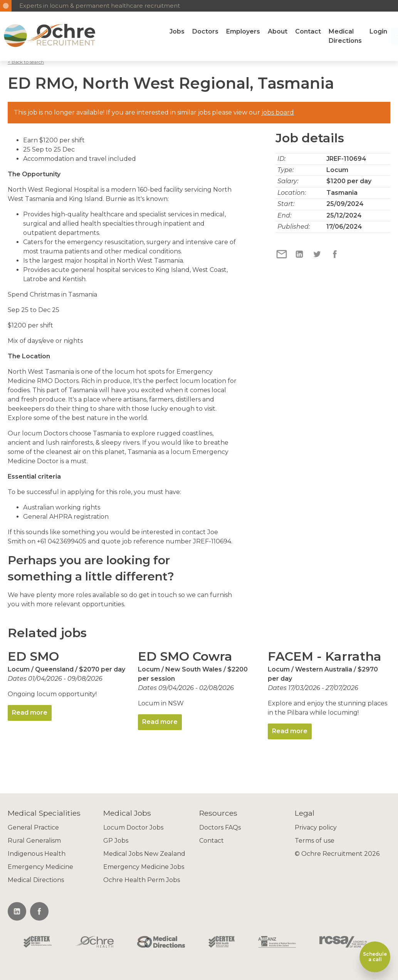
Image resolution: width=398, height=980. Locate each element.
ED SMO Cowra (185, 656)
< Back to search (26, 62)
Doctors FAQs (220, 827)
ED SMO (33, 656)
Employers (243, 31)
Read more (30, 713)
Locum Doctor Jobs (133, 827)
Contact (308, 31)
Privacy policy (316, 827)
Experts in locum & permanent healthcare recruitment (100, 6)
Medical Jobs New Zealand (144, 854)
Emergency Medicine (40, 867)
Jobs (177, 31)
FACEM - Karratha (325, 656)
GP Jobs (116, 841)
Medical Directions (345, 36)
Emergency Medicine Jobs (144, 867)
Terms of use (315, 841)
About (278, 31)
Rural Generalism (34, 841)
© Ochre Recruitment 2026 (337, 854)
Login (378, 31)
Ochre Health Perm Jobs (142, 880)
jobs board (278, 112)
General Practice (33, 827)
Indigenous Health (37, 854)
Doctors (205, 31)
